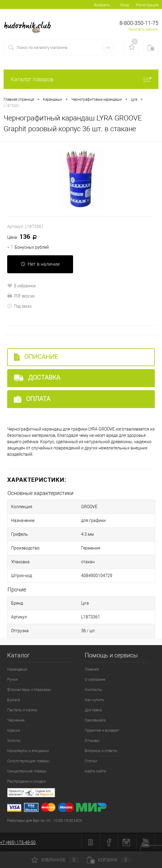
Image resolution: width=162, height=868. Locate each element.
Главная (92, 669)
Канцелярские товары (27, 771)
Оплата (32, 399)
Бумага (14, 700)
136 (24, 237)
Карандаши (17, 669)
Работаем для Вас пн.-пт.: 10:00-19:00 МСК (45, 821)
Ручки (12, 679)
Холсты (14, 741)
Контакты (93, 690)
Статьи (91, 761)
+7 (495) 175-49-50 (18, 843)
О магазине (95, 679)
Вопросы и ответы (101, 751)
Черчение (16, 720)
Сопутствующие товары (28, 761)
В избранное (22, 286)
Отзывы (92, 741)
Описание (36, 357)
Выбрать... (103, 5)
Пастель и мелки (22, 710)
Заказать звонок (143, 29)
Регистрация (147, 5)
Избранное (55, 860)
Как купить (94, 700)
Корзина (109, 860)
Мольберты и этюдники (28, 751)
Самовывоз (95, 720)
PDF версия (21, 296)
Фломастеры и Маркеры (29, 690)
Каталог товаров (81, 79)
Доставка (37, 378)
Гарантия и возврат (102, 730)
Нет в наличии (40, 264)
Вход (125, 5)
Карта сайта (95, 771)
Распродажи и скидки (27, 781)
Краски (14, 730)
